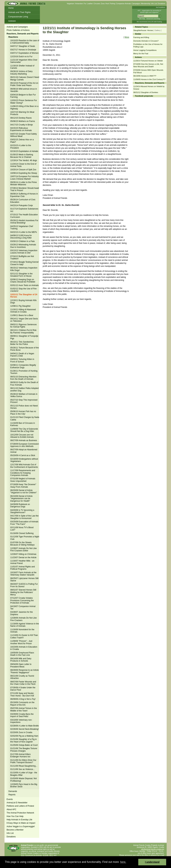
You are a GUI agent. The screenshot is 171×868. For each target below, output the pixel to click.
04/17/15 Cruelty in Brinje (22, 125)
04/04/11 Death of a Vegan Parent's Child (22, 355)
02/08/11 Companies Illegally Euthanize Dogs (23, 366)
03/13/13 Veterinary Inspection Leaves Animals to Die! (24, 252)
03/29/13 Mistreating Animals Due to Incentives (23, 246)
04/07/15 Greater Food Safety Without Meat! (24, 135)
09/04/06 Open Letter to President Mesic (21, 665)
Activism (12, 21)
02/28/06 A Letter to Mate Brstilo (25, 726)
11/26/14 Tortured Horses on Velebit (148, 61)
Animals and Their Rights (20, 12)
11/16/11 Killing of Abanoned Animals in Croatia (23, 311)
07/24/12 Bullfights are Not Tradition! (22, 257)
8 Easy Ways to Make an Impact (21, 823)
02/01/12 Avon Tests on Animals (25, 285)
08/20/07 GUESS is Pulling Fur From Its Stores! (24, 585)
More (127, 37)
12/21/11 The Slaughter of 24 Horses (24, 296)
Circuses (97, 4)
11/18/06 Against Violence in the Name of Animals (25, 625)
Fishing (113, 4)
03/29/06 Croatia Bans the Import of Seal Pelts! (22, 715)
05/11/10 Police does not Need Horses (24, 407)
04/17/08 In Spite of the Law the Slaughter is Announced (24, 517)
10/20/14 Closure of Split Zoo (23, 170)
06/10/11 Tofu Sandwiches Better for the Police (22, 343)
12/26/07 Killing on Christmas (23, 554)
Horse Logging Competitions (145, 50)
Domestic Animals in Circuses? (146, 41)
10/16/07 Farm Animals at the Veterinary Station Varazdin (23, 574)
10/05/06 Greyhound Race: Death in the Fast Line (22, 654)
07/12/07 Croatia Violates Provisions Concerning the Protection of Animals (22, 600)
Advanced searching (153, 19)
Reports (12, 795)
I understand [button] (152, 862)
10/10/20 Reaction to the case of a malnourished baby (25, 42)
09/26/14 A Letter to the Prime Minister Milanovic (24, 183)
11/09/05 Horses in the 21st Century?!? (149, 79)
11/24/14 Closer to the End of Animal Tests (23, 165)
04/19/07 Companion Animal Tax (23, 608)
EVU (23, 855)
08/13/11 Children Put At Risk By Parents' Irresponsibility (23, 331)
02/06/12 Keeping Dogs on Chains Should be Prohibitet (23, 281)
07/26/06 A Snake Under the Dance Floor (23, 689)
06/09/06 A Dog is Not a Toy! (23, 699)
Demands (13, 791)
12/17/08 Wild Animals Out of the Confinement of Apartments (24, 466)
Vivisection (79, 4)
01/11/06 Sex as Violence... (23, 769)
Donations (161, 4)
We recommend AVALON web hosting (149, 22)
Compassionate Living (18, 17)
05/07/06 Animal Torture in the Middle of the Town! (24, 709)
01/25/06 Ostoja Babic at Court (24, 745)
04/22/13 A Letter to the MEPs (24, 232)
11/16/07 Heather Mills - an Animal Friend (22, 562)
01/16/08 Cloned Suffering (22, 533)
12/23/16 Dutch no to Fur (21, 57)
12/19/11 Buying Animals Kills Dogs (23, 302)
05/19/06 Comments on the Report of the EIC (22, 704)
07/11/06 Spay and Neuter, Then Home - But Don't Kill (22, 694)
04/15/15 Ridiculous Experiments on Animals (21, 129)
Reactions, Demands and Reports (23, 34)
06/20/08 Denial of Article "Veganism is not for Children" (24, 491)
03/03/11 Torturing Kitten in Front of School (22, 360)
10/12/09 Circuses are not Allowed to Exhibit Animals (22, 436)
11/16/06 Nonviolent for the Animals (22, 631)
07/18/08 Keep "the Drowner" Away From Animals (23, 486)
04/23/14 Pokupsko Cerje (22, 205)
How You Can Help (15, 816)
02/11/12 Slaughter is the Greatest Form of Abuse (21, 275)
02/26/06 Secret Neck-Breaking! (25, 729)
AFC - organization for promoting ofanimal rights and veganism (149, 11)
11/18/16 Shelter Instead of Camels (22, 67)
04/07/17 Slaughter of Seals (23, 46)
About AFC (12, 809)
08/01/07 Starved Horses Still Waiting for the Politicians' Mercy (23, 592)
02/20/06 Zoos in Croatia (21, 732)
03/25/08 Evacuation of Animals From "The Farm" (24, 523)
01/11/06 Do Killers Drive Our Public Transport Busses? (23, 761)
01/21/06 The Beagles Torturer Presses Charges (24, 750)
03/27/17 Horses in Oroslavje (23, 50)
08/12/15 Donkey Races (21, 118)
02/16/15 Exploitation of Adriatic (24, 151)
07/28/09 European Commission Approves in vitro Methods (25, 445)
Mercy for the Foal (141, 54)
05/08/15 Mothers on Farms (23, 121)
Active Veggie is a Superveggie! (21, 826)
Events (10, 799)
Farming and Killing (141, 37)
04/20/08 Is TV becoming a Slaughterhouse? (22, 511)
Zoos (103, 4)
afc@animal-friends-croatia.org (153, 849)
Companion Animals (123, 4)
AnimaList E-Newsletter (17, 803)
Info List (154, 4)
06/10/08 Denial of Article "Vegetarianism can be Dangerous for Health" (21, 499)
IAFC (51, 855)
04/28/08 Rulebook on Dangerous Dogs (20, 505)
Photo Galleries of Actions (18, 30)
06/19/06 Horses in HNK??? (145, 76)
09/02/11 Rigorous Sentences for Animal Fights (24, 326)
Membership (146, 4)
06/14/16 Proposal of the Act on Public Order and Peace (24, 84)
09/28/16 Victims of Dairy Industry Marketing (21, 73)
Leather (90, 4)
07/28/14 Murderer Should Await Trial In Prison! (25, 189)
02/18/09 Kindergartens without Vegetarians (24, 460)
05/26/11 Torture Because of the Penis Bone (25, 349)
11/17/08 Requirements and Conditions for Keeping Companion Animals (23, 473)
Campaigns (136, 4)
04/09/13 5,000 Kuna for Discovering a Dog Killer (21, 237)
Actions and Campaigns (17, 27)
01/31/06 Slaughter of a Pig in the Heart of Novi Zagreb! (24, 740)
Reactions (13, 37)
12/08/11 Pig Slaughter (21, 306)
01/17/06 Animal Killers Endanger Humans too (21, 755)
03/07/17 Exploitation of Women (25, 53)
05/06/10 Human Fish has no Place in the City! (23, 413)
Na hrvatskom (161, 7)
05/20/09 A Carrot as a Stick (23, 455)
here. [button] (123, 862)
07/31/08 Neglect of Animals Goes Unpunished (23, 480)
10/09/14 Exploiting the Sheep (24, 173)
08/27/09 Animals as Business (24, 440)
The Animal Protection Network (20, 813)
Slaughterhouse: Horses (143, 30)
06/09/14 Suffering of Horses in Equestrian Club (24, 195)
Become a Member (15, 830)
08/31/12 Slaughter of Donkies (146, 92)
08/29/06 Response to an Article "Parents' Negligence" (25, 671)
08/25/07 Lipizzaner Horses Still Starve (24, 580)
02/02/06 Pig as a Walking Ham (24, 736)
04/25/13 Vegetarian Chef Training (22, 227)
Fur (85, 4)
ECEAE (46, 855)
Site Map (142, 19)
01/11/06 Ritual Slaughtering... (24, 766)
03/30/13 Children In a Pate (23, 241)
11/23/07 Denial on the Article (23, 557)
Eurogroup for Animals (34, 855)
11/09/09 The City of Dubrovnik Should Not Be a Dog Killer (24, 430)
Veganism (70, 4)
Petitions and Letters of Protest (20, 806)
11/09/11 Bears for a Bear (22, 315)
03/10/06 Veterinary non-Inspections (21, 721)
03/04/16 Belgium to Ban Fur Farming (23, 96)
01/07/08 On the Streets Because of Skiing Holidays (22, 544)
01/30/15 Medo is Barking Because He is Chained (22, 156)
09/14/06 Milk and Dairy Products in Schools (21, 660)
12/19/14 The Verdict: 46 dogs (24, 160)
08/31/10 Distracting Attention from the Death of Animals (23, 378)
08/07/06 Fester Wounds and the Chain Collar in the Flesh (23, 683)
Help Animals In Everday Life (19, 820)
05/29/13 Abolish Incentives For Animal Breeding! (24, 222)
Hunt (107, 4)
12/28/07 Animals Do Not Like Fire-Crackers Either (24, 549)
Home (11, 8)
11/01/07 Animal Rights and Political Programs (23, 568)
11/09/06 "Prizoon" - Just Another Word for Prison (21, 642)
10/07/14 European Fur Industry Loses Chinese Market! (24, 178)
